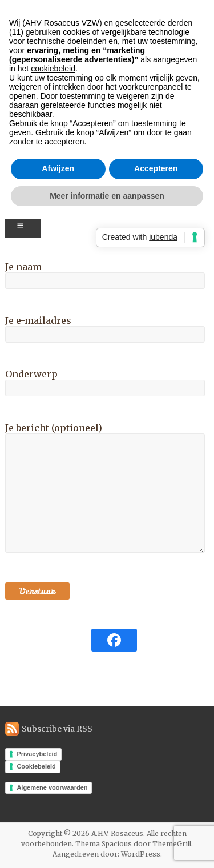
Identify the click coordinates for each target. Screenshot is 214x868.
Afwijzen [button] (58, 168)
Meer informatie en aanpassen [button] (107, 196)
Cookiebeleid (36, 766)
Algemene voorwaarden (52, 787)
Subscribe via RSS (57, 729)
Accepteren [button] (156, 168)
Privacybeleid (37, 754)
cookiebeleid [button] (53, 69)
